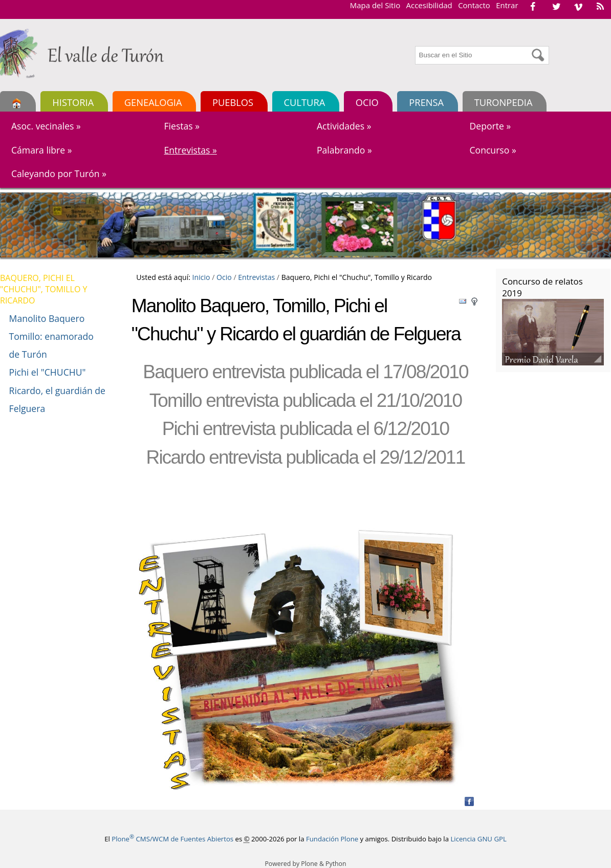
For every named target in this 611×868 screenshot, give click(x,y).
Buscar (415, 45)
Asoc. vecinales (46, 126)
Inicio (201, 277)
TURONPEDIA (504, 102)
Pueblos (233, 102)
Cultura (305, 102)
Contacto (474, 5)
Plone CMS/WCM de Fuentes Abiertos (172, 839)
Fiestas (182, 126)
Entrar (507, 5)
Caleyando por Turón (59, 173)
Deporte (490, 126)
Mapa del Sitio (375, 5)
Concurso (493, 150)
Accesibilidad (429, 5)
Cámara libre (41, 150)
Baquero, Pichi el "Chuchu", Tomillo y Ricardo (44, 289)
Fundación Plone (332, 839)
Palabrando (344, 150)
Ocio (367, 102)
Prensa (426, 102)
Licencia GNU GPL (478, 839)
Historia (73, 102)
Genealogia (153, 102)
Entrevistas (190, 150)
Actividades (344, 126)
